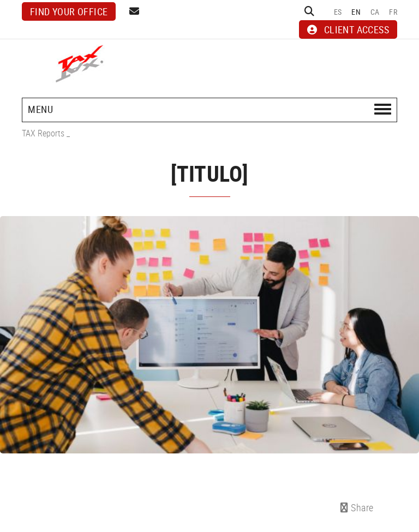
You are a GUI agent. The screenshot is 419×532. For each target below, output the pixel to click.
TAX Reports (43, 133)
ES (338, 12)
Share (357, 507)
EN (356, 12)
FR (393, 12)
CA (375, 12)
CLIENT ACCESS (348, 29)
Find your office (69, 11)
